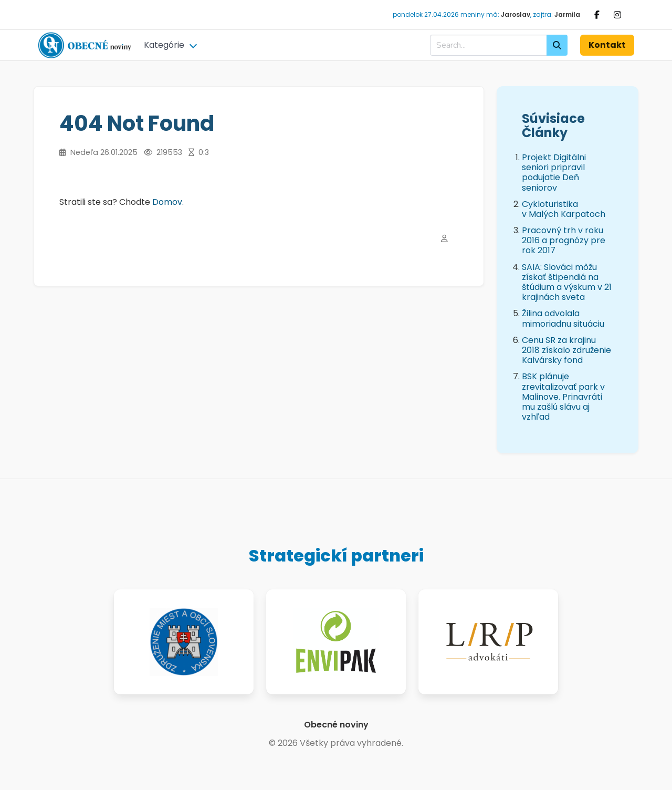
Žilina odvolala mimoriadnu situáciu (563, 318)
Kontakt (607, 45)
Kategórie (164, 45)
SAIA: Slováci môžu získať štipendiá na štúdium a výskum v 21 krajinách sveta (567, 282)
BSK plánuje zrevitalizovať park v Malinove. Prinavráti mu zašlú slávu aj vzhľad (563, 397)
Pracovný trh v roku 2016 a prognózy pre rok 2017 (564, 240)
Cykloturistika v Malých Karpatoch (564, 209)
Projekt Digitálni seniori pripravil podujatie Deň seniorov (554, 173)
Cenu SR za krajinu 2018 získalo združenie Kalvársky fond (566, 350)
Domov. (168, 202)
